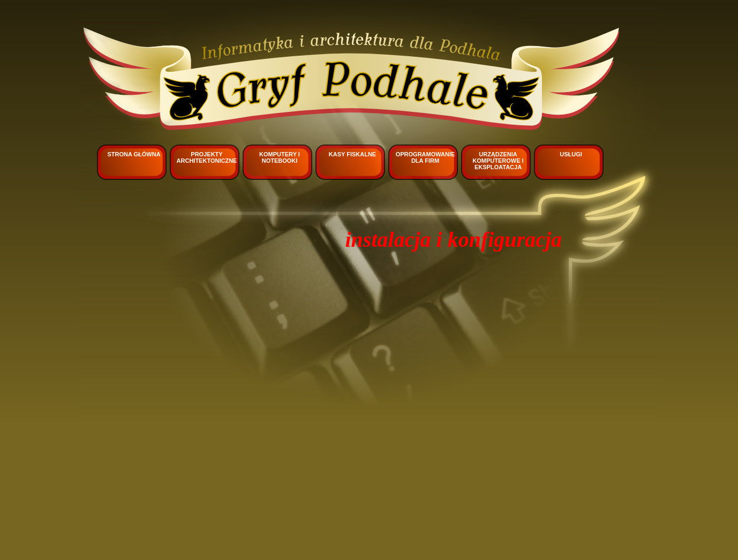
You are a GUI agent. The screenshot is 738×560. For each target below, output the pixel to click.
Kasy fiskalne (352, 154)
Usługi (571, 154)
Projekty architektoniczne (207, 157)
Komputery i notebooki (280, 157)
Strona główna (134, 154)
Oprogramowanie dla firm (426, 157)
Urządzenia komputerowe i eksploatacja (498, 161)
